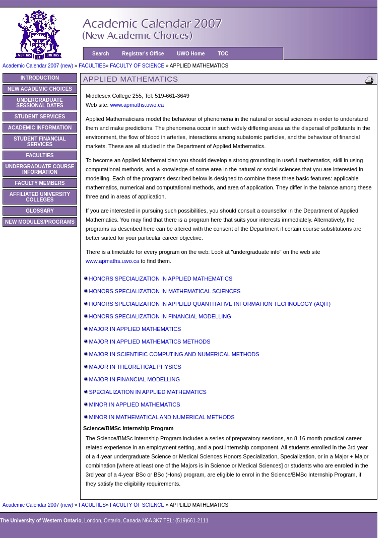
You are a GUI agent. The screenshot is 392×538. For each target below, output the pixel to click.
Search (101, 54)
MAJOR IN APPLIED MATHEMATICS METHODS (149, 342)
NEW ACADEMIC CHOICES (40, 89)
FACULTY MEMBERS (40, 183)
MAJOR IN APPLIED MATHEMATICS (135, 329)
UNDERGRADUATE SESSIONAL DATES (40, 103)
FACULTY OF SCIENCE (138, 66)
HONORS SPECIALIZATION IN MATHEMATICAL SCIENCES (165, 291)
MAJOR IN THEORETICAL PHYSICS (135, 367)
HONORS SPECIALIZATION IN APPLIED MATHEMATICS (160, 279)
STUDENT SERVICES (40, 117)
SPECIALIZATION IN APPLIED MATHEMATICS (148, 392)
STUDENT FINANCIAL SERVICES (40, 142)
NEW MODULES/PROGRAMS (40, 222)
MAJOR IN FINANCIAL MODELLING (134, 379)
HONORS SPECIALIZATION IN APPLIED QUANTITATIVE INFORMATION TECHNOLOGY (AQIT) (210, 304)
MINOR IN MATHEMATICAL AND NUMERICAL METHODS (161, 417)
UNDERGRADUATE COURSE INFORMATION (40, 169)
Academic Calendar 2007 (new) (39, 66)
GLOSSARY (40, 211)
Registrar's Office (143, 54)
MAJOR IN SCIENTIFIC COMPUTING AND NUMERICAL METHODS (174, 354)
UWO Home (191, 54)
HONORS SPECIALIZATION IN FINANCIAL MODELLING (160, 316)
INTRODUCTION (40, 78)
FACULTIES (92, 66)
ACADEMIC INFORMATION (40, 128)
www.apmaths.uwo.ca (137, 105)
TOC (223, 54)
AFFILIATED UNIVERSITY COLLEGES (40, 197)
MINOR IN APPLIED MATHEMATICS (134, 405)
